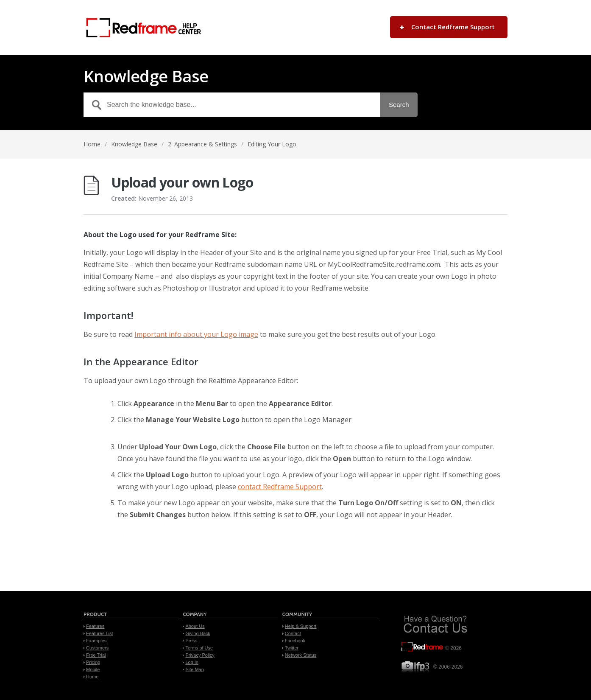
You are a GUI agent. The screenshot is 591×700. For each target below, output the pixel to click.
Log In (192, 662)
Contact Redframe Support (453, 27)
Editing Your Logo (272, 144)
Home (92, 144)
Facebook (295, 641)
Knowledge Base (134, 144)
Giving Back (198, 633)
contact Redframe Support (280, 487)
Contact (293, 633)
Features (95, 626)
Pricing (93, 662)
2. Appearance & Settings (202, 144)
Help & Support (301, 626)
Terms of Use (199, 648)
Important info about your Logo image (196, 334)
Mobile (93, 669)
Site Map (194, 669)
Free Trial (96, 655)
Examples (96, 641)
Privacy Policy (200, 655)
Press (191, 641)
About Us (195, 626)
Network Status (301, 655)
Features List (100, 633)
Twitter (292, 648)
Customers (97, 648)
